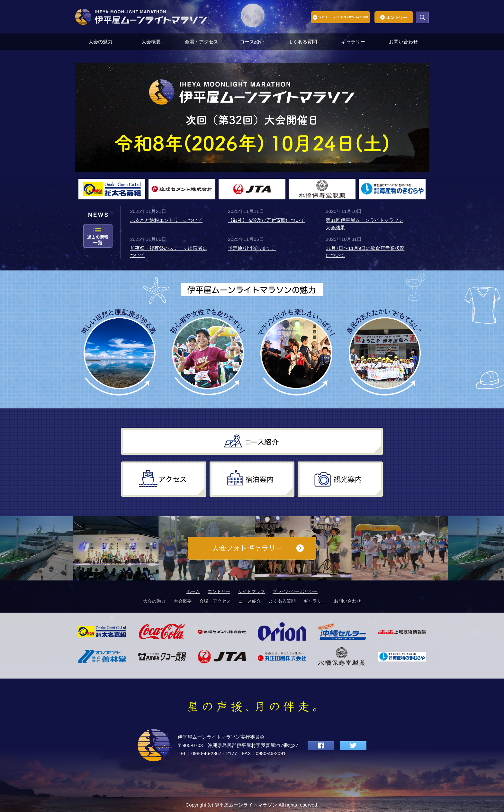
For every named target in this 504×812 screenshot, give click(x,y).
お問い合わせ (403, 42)
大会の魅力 (100, 42)
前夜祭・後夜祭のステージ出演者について (169, 252)
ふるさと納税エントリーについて (166, 220)
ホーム (193, 591)
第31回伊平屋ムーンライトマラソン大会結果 (364, 224)
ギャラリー (353, 42)
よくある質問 (302, 42)
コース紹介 (252, 42)
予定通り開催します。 (252, 248)
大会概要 (151, 42)
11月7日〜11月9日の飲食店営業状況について (365, 252)
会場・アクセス (201, 42)
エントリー (219, 591)
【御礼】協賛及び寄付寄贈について (266, 220)
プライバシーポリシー (295, 591)
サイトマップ (251, 591)
